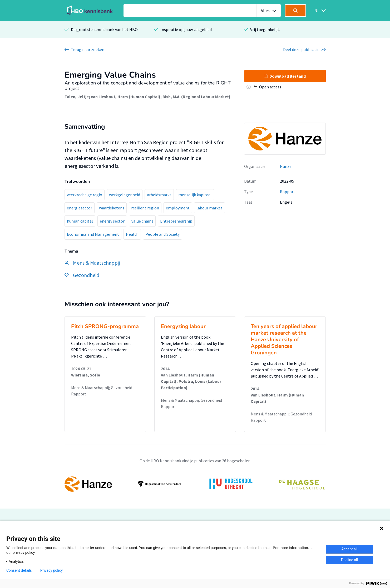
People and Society (162, 234)
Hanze (286, 166)
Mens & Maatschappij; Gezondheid (102, 388)
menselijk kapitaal (195, 195)
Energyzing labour (183, 326)
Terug (88, 49)
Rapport (288, 192)
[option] (195, 484)
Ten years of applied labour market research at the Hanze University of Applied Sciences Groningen (284, 340)
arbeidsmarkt (159, 195)
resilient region (145, 208)
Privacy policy (51, 570)
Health (132, 234)
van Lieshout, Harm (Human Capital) (126, 97)
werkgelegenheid (125, 195)
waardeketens (112, 208)
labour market (209, 208)
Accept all (349, 549)
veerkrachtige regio (85, 195)
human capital (80, 221)
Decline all (349, 560)
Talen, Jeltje (77, 97)
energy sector (112, 221)
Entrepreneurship (176, 221)
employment (178, 208)
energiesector (80, 208)
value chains (142, 221)
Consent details (19, 570)
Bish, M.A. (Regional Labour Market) (196, 97)
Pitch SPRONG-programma (105, 326)
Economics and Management (93, 234)
